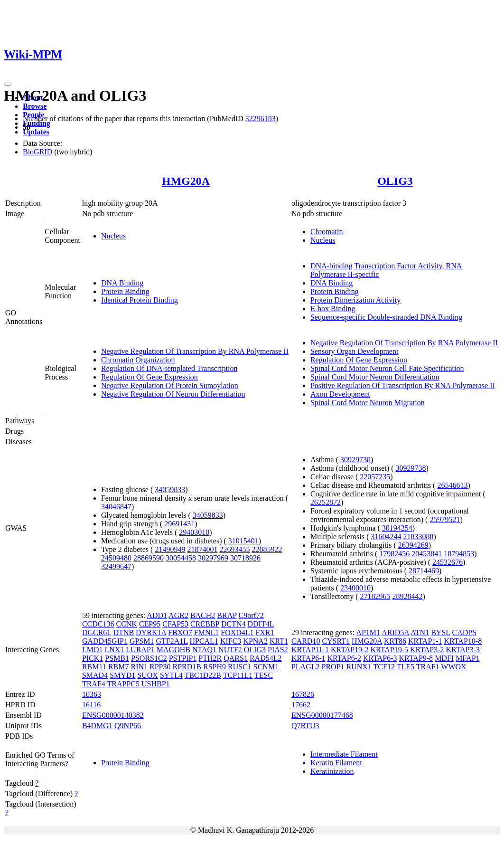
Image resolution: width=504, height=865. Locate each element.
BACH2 (203, 615)
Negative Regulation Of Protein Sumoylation (170, 385)
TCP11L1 (238, 675)
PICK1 (93, 658)
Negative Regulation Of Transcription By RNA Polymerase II (195, 351)
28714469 (424, 571)
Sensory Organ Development (354, 351)
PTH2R (210, 658)
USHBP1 (156, 684)
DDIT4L (260, 624)
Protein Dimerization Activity (355, 300)
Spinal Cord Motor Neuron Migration (368, 403)
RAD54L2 (266, 658)
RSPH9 (215, 667)
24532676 (448, 562)
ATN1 (420, 632)
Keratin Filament (336, 763)
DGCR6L (97, 632)
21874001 (202, 549)
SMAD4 (95, 675)
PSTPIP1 (183, 658)
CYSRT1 (336, 641)
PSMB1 (117, 658)
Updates (36, 132)
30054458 (181, 558)
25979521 (445, 519)
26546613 (452, 485)
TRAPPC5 (123, 684)
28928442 (408, 596)
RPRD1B (187, 667)
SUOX (148, 675)
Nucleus (113, 236)
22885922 (267, 549)
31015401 (243, 541)
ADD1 (157, 615)
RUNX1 (359, 667)
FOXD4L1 (237, 632)
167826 (303, 694)
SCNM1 (266, 667)
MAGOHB (173, 650)
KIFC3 (231, 641)
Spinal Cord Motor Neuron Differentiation (375, 377)
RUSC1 (240, 667)
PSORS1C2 (149, 658)
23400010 (355, 588)
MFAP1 (467, 658)
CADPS (464, 632)
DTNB (124, 632)
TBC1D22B (203, 675)
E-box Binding (333, 309)
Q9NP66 (128, 726)
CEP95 (150, 624)
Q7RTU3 (305, 726)
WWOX (453, 667)
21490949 (170, 549)
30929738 (355, 460)
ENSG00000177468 (322, 715)
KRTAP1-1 (425, 641)
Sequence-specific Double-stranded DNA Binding (386, 317)
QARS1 (236, 658)
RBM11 (94, 667)
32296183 (261, 119)
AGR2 (178, 615)
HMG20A (186, 181)
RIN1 (139, 667)
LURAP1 (140, 650)
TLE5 (406, 667)
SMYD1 (122, 675)
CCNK (126, 624)
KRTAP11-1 (310, 650)
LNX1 (114, 650)
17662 (301, 705)
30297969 (213, 558)
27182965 (375, 596)
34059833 (170, 490)
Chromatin (327, 232)
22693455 (234, 549)
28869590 (149, 558)
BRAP (227, 615)
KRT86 (395, 641)
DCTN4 (233, 624)
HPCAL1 (204, 641)
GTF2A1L (172, 641)
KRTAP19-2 (350, 650)
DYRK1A (151, 632)
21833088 (418, 537)
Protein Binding (125, 291)
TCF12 (384, 667)
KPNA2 (255, 641)
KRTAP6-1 (308, 658)
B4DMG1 (97, 726)
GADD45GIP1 (105, 641)
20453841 (427, 554)
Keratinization (332, 771)
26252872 (326, 502)
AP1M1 (368, 632)
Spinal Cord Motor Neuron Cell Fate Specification (387, 368)
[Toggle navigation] (8, 84)
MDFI (444, 658)
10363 (92, 694)
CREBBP (205, 624)
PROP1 (333, 667)
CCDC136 (98, 624)
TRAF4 (94, 684)
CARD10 (306, 641)
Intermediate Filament (344, 754)
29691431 (179, 524)
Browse (35, 106)
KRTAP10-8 (463, 641)
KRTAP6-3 (380, 658)
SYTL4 (171, 675)
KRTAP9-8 (416, 658)
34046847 (116, 507)
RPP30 (160, 667)
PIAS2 (278, 650)
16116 (91, 705)
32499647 (116, 566)
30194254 (397, 528)
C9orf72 (251, 615)
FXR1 (265, 632)
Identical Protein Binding (140, 300)
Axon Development (340, 394)
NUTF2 (230, 650)
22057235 (375, 477)
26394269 (413, 545)
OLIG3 (395, 181)
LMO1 (93, 650)
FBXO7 (180, 632)
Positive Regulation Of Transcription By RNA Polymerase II (403, 385)
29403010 (194, 532)
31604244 (386, 537)
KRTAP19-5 (389, 650)
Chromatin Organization (138, 360)
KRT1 (279, 641)
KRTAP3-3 (463, 650)
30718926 (245, 558)
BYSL (440, 632)
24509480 (116, 558)
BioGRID (37, 152)
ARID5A (395, 632)
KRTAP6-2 (344, 658)
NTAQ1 (204, 650)
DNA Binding (122, 283)
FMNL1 (206, 632)
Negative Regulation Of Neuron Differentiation (173, 394)
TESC (264, 675)
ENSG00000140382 (113, 715)
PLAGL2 (306, 667)
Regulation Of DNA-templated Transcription (169, 368)
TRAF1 (428, 667)
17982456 (394, 554)
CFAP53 (175, 624)
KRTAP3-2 (427, 650)
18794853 (459, 554)
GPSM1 (142, 641)
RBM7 (119, 667)
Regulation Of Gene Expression (149, 377)
